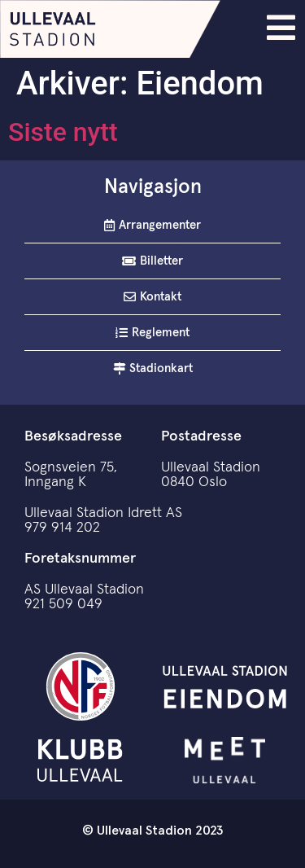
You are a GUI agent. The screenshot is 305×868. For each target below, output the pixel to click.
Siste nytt (63, 132)
